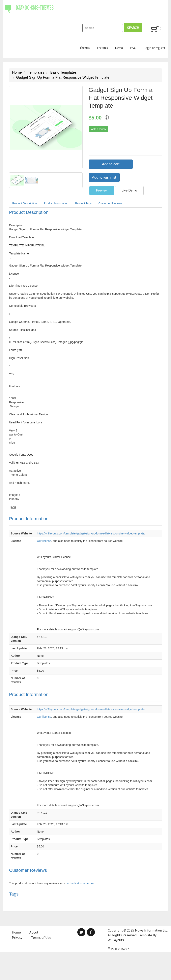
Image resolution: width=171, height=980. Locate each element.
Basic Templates (64, 72)
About (34, 932)
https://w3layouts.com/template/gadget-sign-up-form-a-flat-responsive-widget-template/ (91, 533)
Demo (119, 48)
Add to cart (111, 164)
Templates (36, 72)
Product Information (56, 203)
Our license (44, 541)
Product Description (25, 203)
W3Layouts (116, 940)
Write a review (98, 129)
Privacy (17, 938)
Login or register (154, 48)
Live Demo (129, 190)
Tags (14, 894)
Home (17, 72)
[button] (15, 127)
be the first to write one (80, 883)
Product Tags (83, 203)
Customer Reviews (110, 203)
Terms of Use (41, 938)
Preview (102, 190)
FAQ (133, 48)
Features (102, 48)
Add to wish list (104, 177)
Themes (84, 48)
